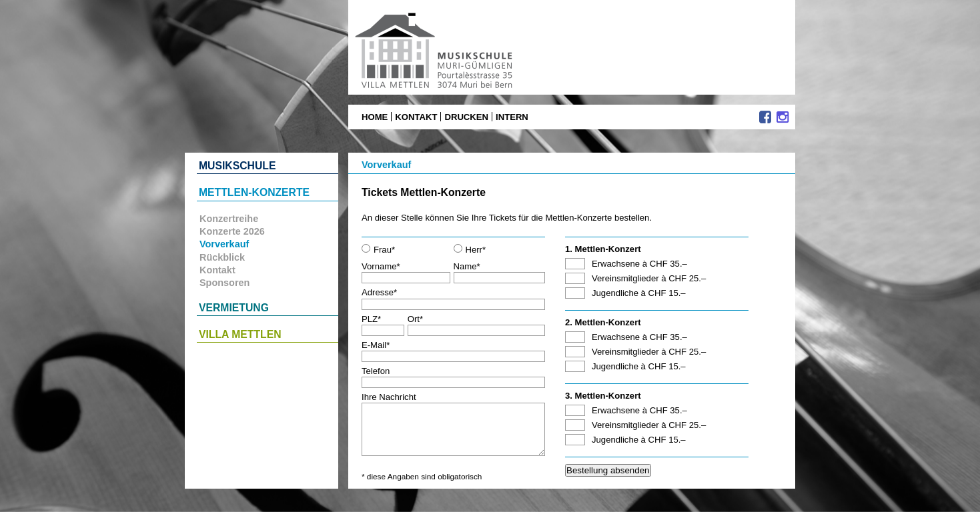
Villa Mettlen (240, 334)
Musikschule (237, 166)
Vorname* (406, 272)
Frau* (378, 249)
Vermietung (234, 308)
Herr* (470, 249)
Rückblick (222, 257)
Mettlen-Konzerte (254, 192)
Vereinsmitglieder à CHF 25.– (649, 278)
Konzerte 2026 (232, 231)
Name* (500, 272)
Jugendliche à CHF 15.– (639, 293)
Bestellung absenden (608, 470)
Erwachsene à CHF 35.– (639, 264)
